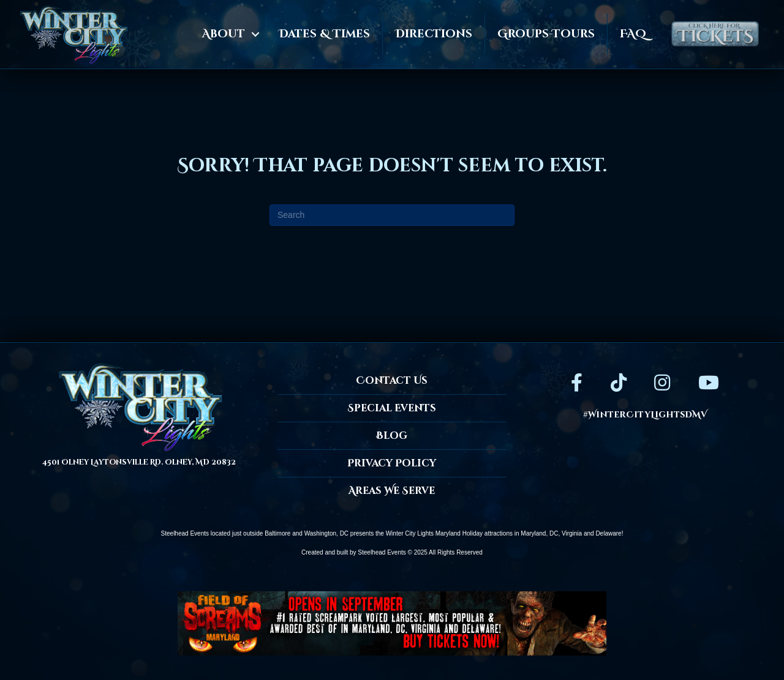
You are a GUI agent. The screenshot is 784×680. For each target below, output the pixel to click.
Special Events (392, 408)
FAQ (633, 34)
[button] (255, 34)
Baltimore (277, 533)
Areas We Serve (392, 491)
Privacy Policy (392, 463)
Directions (434, 34)
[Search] (392, 215)
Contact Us (392, 381)
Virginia (572, 533)
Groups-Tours (546, 34)
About (224, 34)
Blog (392, 436)
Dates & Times (324, 34)
